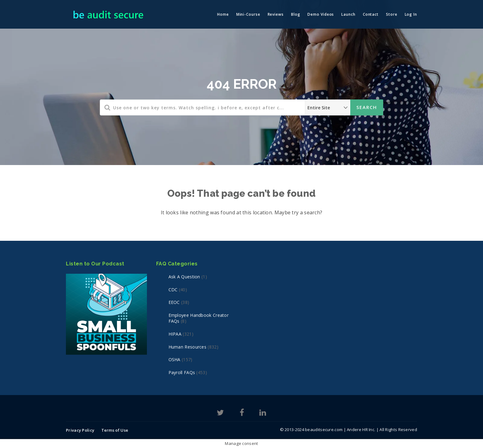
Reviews (276, 14)
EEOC (174, 302)
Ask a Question (184, 277)
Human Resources (188, 347)
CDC (173, 290)
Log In (411, 14)
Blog (296, 14)
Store (392, 14)
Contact (371, 14)
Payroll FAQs (182, 372)
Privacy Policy (80, 430)
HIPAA (175, 334)
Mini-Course (248, 14)
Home (223, 14)
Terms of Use (115, 430)
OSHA (175, 359)
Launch (348, 14)
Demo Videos (321, 14)
